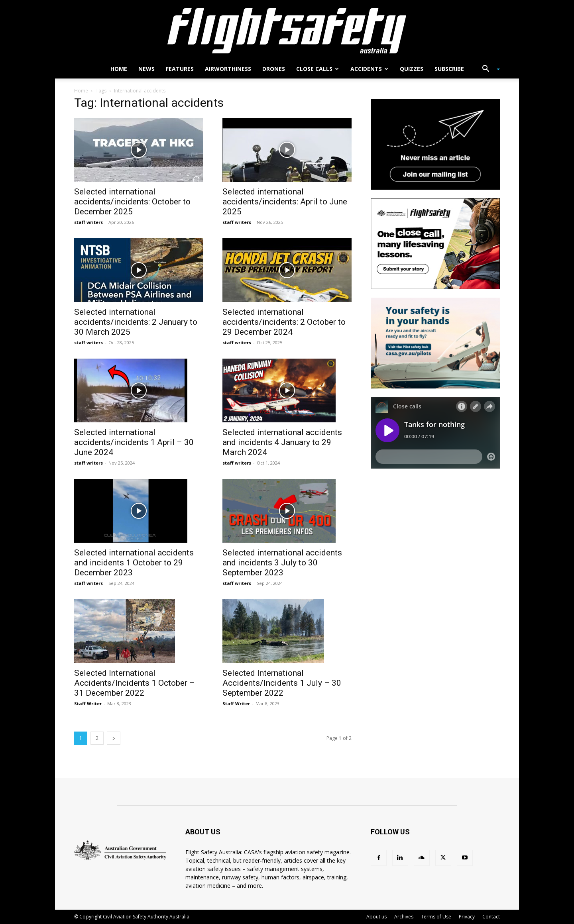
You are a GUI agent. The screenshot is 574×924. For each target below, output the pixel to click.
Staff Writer (88, 703)
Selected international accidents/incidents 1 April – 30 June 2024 (134, 442)
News (146, 69)
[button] (488, 70)
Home (119, 69)
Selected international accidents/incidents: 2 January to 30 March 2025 (136, 322)
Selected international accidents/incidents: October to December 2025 (132, 202)
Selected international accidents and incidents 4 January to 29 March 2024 (282, 442)
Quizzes (412, 69)
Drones (274, 69)
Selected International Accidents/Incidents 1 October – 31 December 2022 (135, 683)
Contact (491, 917)
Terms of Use (436, 917)
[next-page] (114, 738)
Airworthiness (228, 69)
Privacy (467, 917)
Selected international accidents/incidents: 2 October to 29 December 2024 (284, 322)
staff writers (88, 222)
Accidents (369, 69)
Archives (404, 917)
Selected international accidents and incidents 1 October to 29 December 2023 (134, 563)
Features (180, 69)
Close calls (317, 69)
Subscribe (449, 69)
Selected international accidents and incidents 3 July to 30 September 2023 (282, 563)
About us (376, 917)
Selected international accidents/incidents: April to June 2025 (285, 202)
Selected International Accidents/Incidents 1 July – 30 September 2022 (282, 683)
